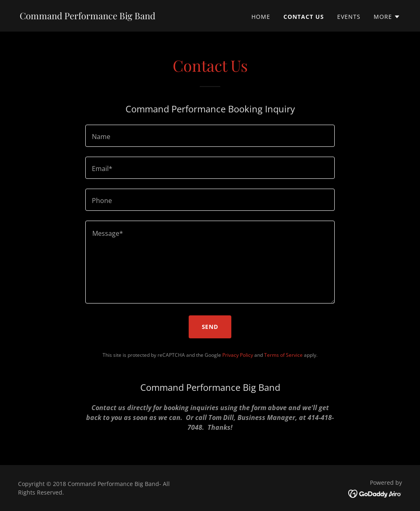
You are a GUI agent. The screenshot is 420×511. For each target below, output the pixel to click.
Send (210, 327)
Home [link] (261, 17)
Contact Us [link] (304, 17)
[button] (387, 17)
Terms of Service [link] (283, 355)
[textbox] (210, 136)
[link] (88, 17)
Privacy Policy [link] (238, 355)
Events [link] (349, 17)
